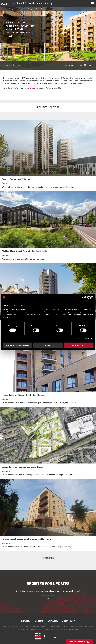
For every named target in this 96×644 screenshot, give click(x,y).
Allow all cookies (79, 345)
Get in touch (68, 621)
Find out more (12, 36)
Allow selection (48, 345)
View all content (48, 558)
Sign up (48, 598)
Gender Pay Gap (67, 627)
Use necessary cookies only (17, 345)
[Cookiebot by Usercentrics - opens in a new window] (84, 297)
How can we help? (77, 641)
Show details (84, 339)
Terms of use (15, 627)
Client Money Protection (31, 627)
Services (26, 621)
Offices (86, 627)
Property (91, 627)
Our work (19, 9)
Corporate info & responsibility (47, 627)
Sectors (39, 621)
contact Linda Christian (32, 88)
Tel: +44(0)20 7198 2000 (61, 630)
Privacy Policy (6, 627)
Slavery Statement (78, 627)
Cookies (21, 627)
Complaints (59, 627)
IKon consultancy (7, 9)
